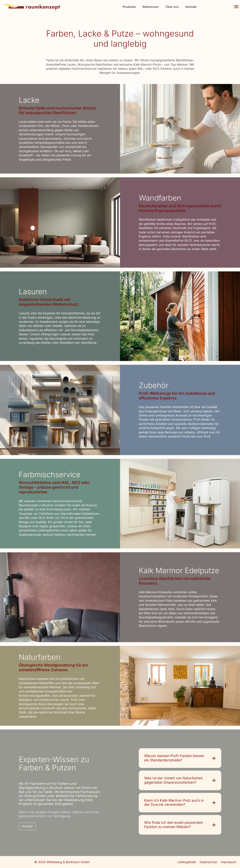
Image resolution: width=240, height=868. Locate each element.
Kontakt (191, 7)
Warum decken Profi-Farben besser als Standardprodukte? (174, 758)
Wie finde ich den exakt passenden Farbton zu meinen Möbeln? (174, 825)
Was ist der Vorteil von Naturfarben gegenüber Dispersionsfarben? (174, 780)
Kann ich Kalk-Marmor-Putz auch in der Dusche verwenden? (174, 803)
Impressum (229, 862)
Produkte (129, 7)
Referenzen (151, 7)
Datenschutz (208, 862)
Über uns (172, 7)
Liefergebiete (187, 862)
